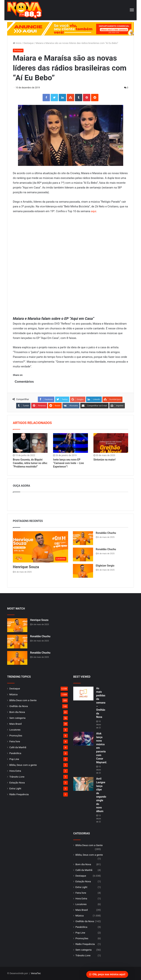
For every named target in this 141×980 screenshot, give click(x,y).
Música (13, 694)
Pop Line (14, 759)
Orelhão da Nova (19, 706)
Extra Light (15, 788)
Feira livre (15, 741)
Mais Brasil (16, 724)
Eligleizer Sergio (105, 566)
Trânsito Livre (17, 777)
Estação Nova (17, 783)
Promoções (16, 736)
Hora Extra (15, 771)
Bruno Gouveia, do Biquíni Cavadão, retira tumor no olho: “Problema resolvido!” (30, 463)
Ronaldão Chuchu (106, 533)
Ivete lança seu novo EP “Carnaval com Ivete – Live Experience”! (68, 463)
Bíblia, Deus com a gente (23, 765)
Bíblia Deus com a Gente (23, 700)
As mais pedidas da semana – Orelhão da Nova (101, 703)
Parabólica (15, 753)
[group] (70, 29)
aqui (94, 211)
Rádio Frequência (19, 794)
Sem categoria (17, 718)
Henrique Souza (26, 567)
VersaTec (36, 973)
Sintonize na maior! (105, 460)
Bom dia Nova (17, 712)
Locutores (15, 730)
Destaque (29, 43)
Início (17, 43)
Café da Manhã (18, 747)
